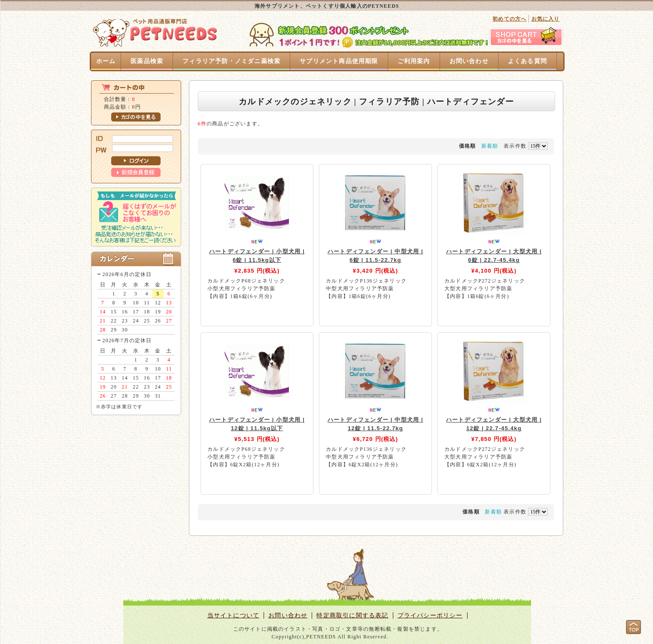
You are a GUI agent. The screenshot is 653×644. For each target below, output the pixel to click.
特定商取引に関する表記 (352, 615)
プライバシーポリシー (430, 615)
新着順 (490, 146)
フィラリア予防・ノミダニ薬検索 (231, 61)
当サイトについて (234, 615)
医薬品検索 (147, 61)
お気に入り (546, 19)
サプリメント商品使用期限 (339, 61)
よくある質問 (527, 61)
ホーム (106, 61)
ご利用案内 (414, 61)
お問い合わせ (469, 61)
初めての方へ (509, 19)
